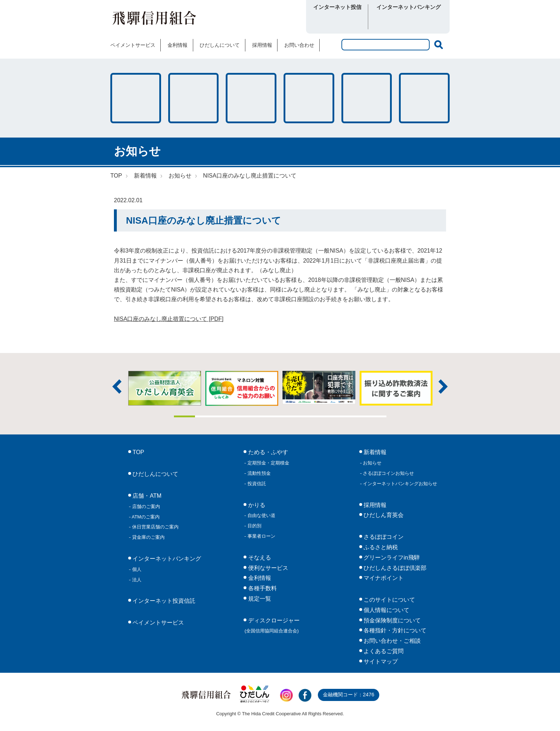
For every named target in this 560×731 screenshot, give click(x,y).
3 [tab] (227, 416)
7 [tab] (312, 416)
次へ (443, 387)
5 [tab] (270, 416)
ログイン (337, 21)
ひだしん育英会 (383, 515)
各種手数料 (367, 98)
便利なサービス (424, 98)
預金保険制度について (391, 620)
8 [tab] (333, 416)
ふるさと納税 (380, 547)
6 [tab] (291, 416)
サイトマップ (380, 662)
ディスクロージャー (272, 626)
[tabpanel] (319, 387)
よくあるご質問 (383, 651)
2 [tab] (206, 416)
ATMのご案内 (145, 517)
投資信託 (256, 484)
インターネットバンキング (166, 559)
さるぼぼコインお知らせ (388, 473)
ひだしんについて (220, 45)
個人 (136, 569)
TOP (116, 176)
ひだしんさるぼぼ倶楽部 (394, 568)
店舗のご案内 (145, 506)
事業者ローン (261, 536)
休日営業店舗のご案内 (155, 527)
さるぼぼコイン (260, 20)
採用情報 (262, 45)
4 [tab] (248, 416)
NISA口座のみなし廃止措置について (250, 176)
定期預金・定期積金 (268, 463)
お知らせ (180, 176)
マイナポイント (383, 578)
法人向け (427, 21)
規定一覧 (259, 599)
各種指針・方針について (394, 630)
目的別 (254, 526)
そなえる (251, 98)
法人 (136, 580)
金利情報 (177, 45)
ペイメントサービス (133, 45)
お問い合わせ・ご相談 (391, 641)
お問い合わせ (299, 45)
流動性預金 (258, 473)
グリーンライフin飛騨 (391, 558)
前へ (117, 387)
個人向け (390, 21)
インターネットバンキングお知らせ (400, 484)
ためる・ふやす (136, 98)
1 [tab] (185, 416)
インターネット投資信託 (163, 601)
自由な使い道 (261, 515)
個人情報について (386, 610)
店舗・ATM (309, 98)
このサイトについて (389, 600)
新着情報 (145, 176)
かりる (194, 98)
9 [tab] (355, 416)
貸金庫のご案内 (148, 537)
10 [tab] (376, 416)
